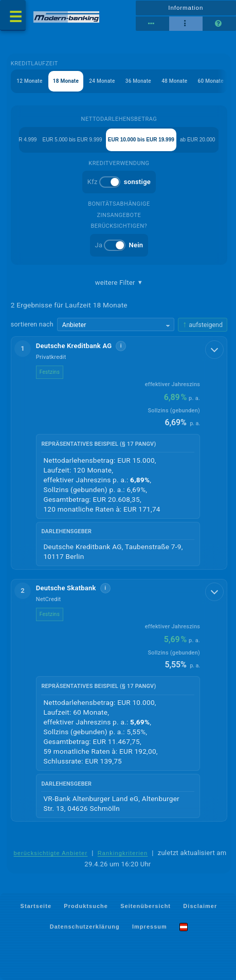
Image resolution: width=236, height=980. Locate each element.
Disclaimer (200, 905)
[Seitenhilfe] (219, 24)
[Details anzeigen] (214, 350)
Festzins (50, 372)
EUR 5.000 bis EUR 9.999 (72, 140)
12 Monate (29, 81)
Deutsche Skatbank (66, 588)
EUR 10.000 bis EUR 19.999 (141, 140)
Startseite (36, 905)
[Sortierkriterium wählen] (116, 324)
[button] (119, 453)
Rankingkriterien (123, 853)
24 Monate (102, 81)
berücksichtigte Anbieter (51, 853)
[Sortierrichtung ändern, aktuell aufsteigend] (203, 325)
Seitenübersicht (146, 905)
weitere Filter (119, 283)
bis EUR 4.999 (20, 140)
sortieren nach (32, 324)
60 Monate (211, 81)
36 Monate (138, 81)
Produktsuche (86, 905)
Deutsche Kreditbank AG (74, 346)
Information (186, 8)
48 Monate (174, 81)
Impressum (150, 927)
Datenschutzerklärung (85, 927)
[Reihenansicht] (152, 24)
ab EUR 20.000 (197, 140)
